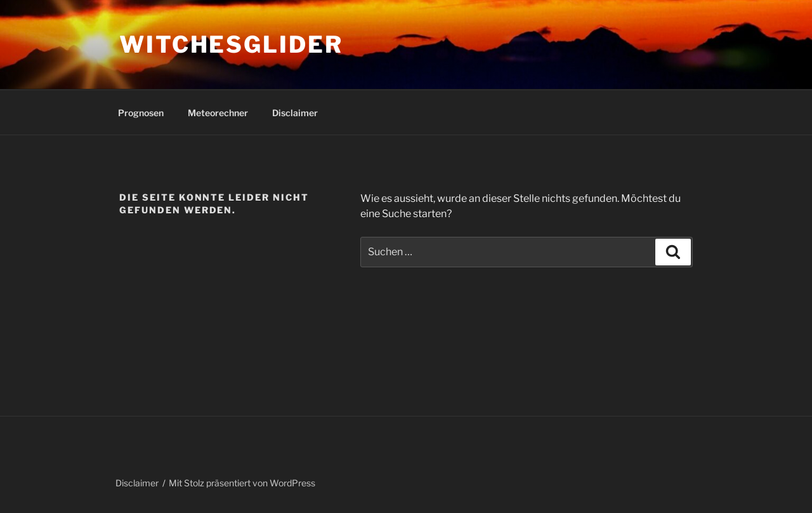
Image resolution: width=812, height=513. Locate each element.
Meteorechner (218, 113)
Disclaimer (295, 113)
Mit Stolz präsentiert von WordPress (242, 483)
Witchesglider (231, 44)
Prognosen (141, 113)
